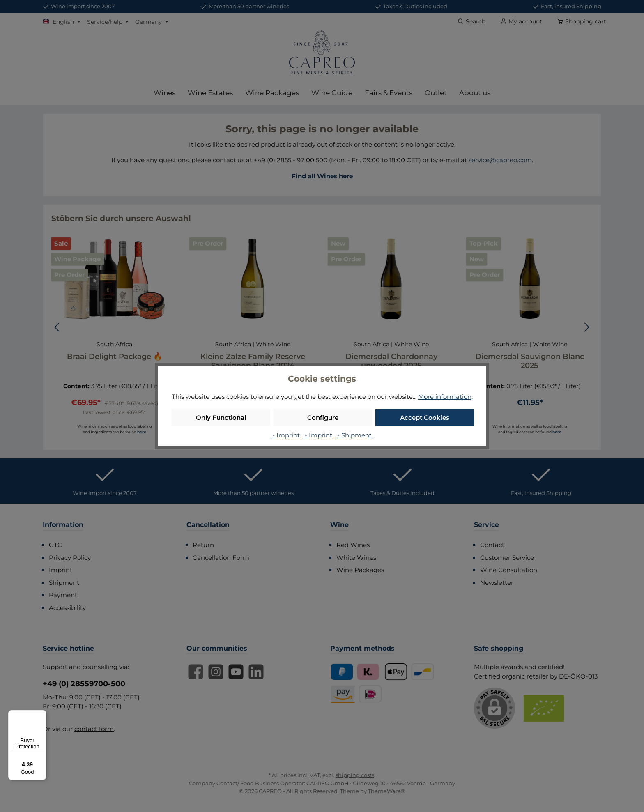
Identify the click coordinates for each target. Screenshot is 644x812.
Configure (323, 418)
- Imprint (287, 435)
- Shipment (354, 435)
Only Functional (221, 418)
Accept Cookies (425, 418)
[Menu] (41, 715)
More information (445, 397)
